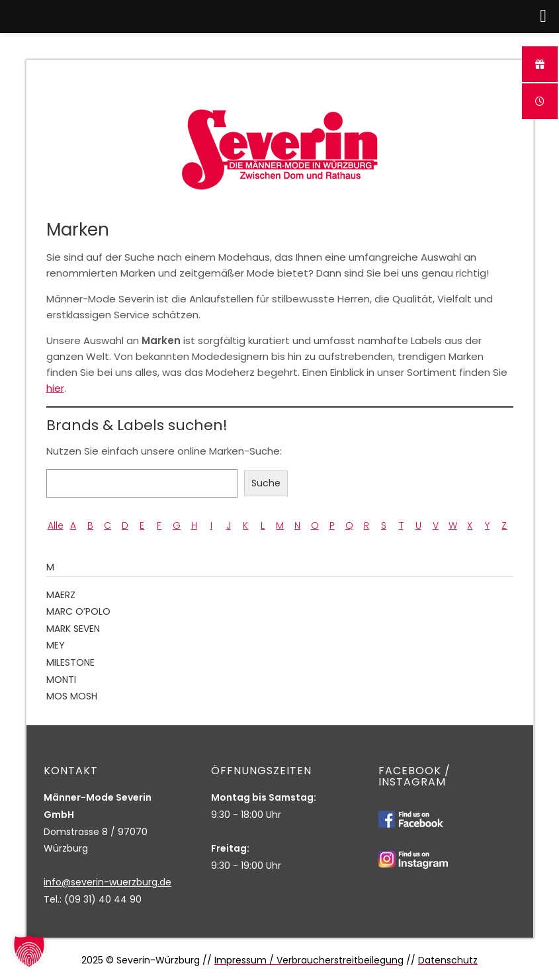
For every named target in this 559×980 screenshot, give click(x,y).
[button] (29, 951)
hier (55, 388)
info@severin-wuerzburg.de (107, 882)
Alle (56, 525)
